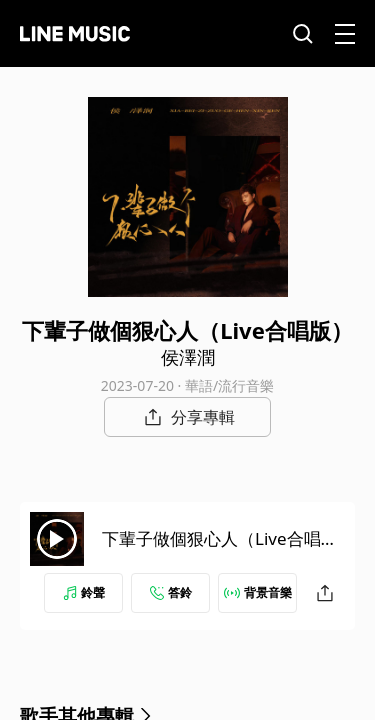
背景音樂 (258, 592)
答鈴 (171, 592)
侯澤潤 (188, 357)
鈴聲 (84, 592)
